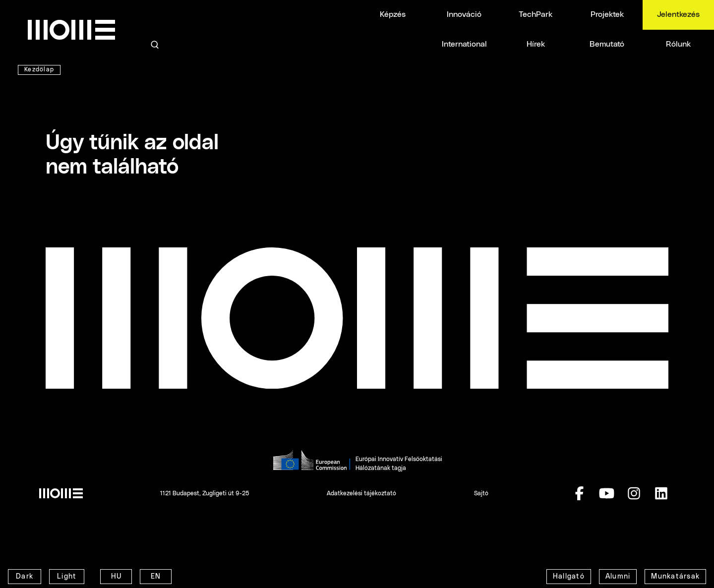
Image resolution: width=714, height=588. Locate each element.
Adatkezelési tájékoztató (361, 493)
